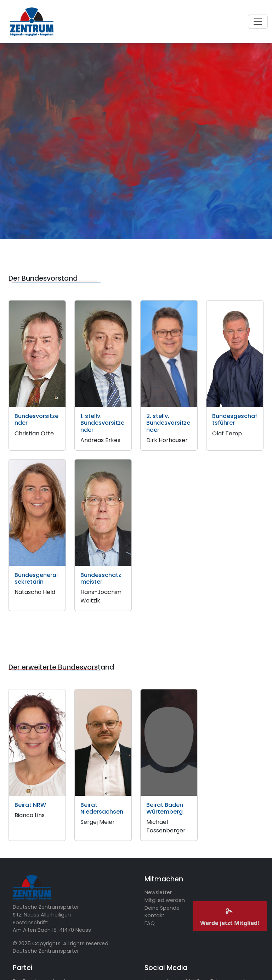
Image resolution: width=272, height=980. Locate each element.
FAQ (150, 923)
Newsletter (158, 892)
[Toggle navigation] (258, 22)
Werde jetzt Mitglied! (229, 916)
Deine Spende (162, 908)
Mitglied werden (165, 900)
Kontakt (154, 915)
